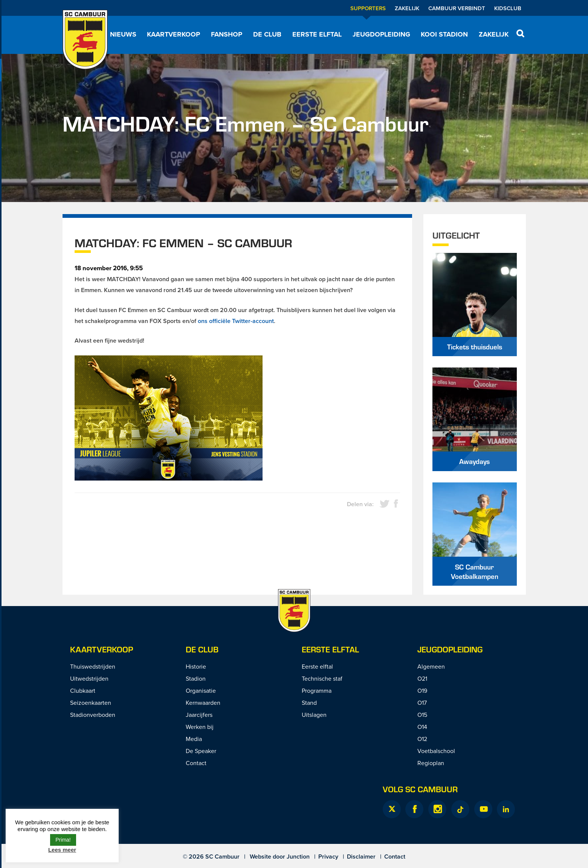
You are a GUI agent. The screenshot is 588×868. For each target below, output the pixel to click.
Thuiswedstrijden (93, 666)
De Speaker (201, 751)
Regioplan (431, 763)
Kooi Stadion (444, 34)
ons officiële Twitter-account (236, 321)
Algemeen (431, 666)
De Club (267, 34)
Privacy (328, 857)
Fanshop (227, 34)
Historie (196, 666)
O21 (422, 678)
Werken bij (200, 727)
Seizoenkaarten (91, 703)
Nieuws (123, 34)
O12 (422, 739)
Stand (309, 703)
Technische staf (322, 678)
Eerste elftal (317, 34)
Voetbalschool (436, 751)
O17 (422, 703)
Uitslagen (314, 715)
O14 (422, 727)
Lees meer (62, 850)
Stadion (196, 678)
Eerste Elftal (330, 649)
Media (194, 739)
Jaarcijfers (199, 715)
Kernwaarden (203, 703)
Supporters (368, 8)
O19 (422, 690)
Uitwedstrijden (89, 678)
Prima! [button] (63, 840)
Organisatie (201, 690)
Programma (317, 690)
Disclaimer (361, 857)
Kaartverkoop (173, 34)
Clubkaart (83, 690)
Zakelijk (407, 8)
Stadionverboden (93, 715)
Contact (196, 763)
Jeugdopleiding (381, 34)
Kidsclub (508, 8)
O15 (422, 715)
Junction (298, 857)
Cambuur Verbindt (457, 8)
